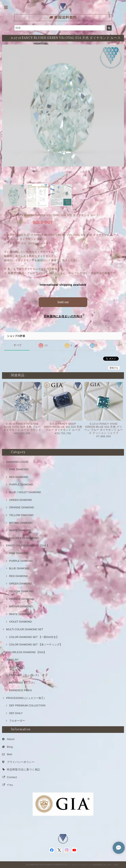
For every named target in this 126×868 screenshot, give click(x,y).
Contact (12, 777)
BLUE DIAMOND (19, 568)
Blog (10, 747)
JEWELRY (12, 660)
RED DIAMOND (19, 477)
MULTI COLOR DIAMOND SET (25, 629)
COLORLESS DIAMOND (24, 538)
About (11, 739)
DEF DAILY (16, 713)
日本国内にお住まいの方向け (63, 316)
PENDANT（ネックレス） (25, 675)
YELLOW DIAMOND (21, 591)
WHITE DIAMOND (20, 530)
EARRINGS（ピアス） (23, 683)
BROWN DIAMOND (21, 523)
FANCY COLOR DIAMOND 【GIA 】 (28, 545)
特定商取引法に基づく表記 (23, 769)
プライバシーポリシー (21, 762)
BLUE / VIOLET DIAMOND (25, 492)
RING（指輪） (18, 667)
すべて (18, 345)
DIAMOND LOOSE (17, 462)
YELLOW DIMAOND (21, 515)
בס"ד (10, 785)
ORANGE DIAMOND (21, 507)
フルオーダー (17, 721)
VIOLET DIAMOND (20, 622)
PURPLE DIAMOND (21, 485)
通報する (114, 368)
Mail (10, 754)
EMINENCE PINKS (20, 690)
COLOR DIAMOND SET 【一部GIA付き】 (34, 637)
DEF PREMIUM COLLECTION (27, 705)
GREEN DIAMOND (20, 500)
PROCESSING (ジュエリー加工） (26, 698)
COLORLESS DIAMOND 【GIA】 (26, 652)
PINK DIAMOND (19, 469)
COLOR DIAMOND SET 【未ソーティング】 (36, 645)
